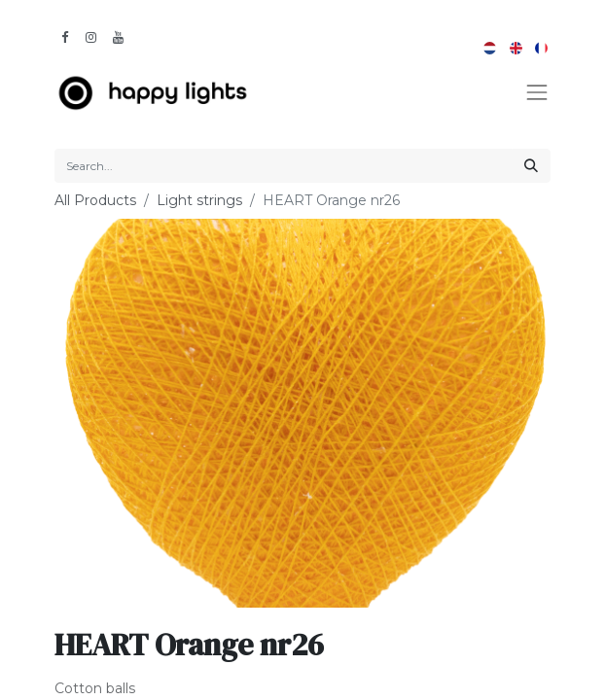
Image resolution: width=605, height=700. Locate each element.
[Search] (531, 166)
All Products (95, 200)
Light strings (199, 200)
